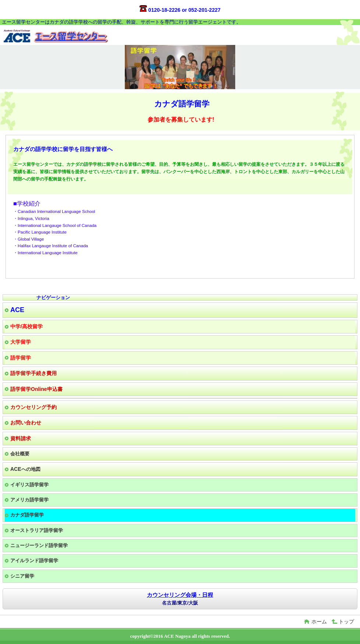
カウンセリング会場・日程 (180, 595)
